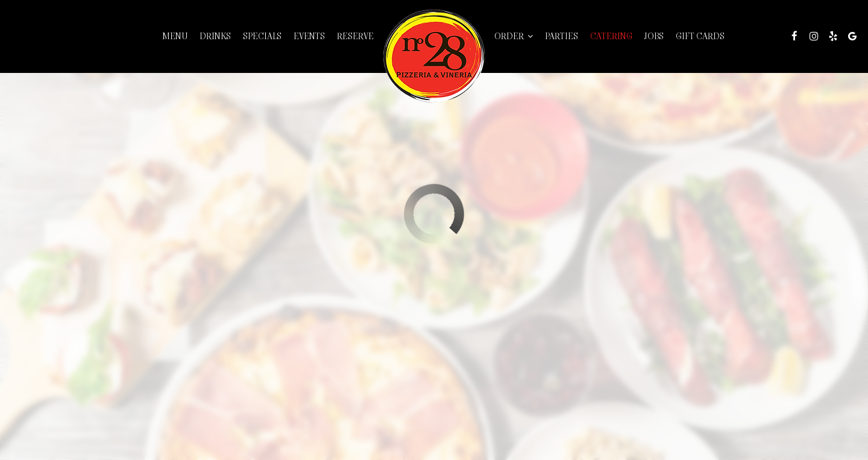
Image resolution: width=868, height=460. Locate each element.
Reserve (355, 36)
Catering (611, 36)
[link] (434, 56)
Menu (175, 36)
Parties (561, 36)
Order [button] (514, 36)
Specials (262, 36)
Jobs (654, 36)
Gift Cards (700, 36)
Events (309, 36)
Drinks (215, 36)
